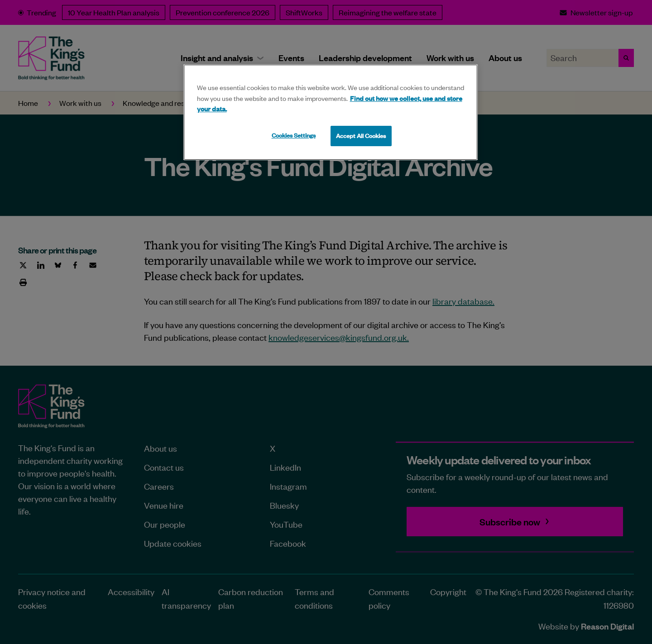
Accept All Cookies (361, 136)
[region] (331, 112)
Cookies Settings (294, 135)
